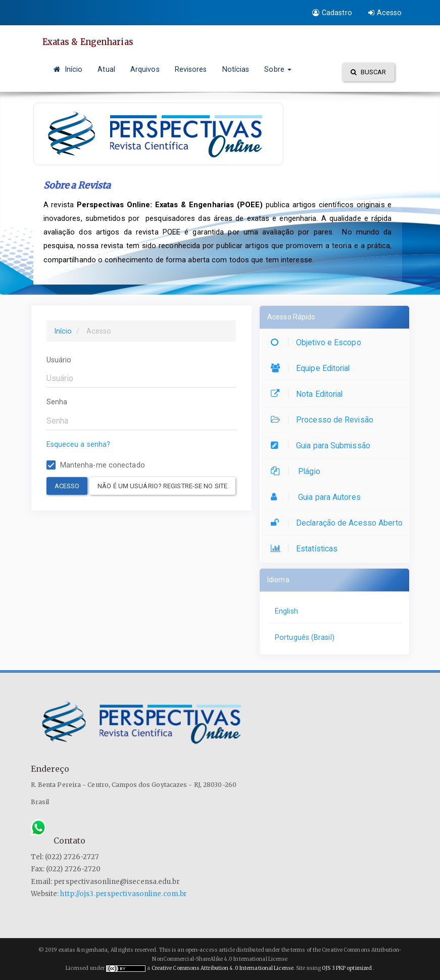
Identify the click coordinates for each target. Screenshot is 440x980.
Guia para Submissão (323, 446)
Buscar (369, 72)
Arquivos (145, 69)
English (286, 611)
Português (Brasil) (305, 637)
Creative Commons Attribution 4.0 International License (223, 968)
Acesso (385, 13)
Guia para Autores (318, 497)
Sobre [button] (278, 69)
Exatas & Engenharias (91, 42)
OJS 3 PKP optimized (346, 968)
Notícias (236, 69)
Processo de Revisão (325, 420)
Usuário (59, 360)
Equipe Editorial (313, 368)
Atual (106, 69)
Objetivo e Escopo (319, 342)
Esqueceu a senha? (79, 444)
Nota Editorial (309, 394)
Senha (57, 402)
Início (68, 69)
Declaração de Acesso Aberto (339, 523)
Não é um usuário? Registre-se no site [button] (162, 486)
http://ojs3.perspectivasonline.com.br (124, 894)
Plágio (298, 471)
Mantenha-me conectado (96, 465)
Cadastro (332, 13)
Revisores (191, 69)
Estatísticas (307, 549)
